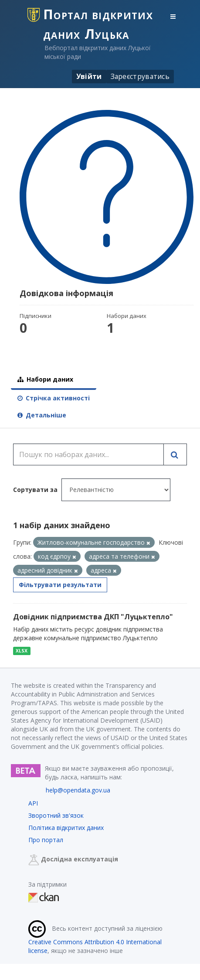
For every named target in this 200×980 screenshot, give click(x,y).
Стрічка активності (54, 398)
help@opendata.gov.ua (78, 790)
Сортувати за (35, 490)
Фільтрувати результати (60, 585)
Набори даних (45, 379)
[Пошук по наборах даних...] (88, 454)
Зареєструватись (140, 76)
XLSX (22, 651)
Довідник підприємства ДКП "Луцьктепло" (93, 617)
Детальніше (42, 415)
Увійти (89, 76)
